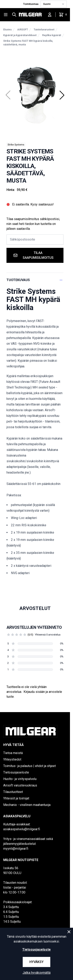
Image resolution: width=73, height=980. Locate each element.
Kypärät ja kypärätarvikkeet (20, 35)
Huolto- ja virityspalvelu (20, 779)
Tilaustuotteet (13, 792)
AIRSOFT (23, 29)
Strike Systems (16, 145)
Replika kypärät (52, 35)
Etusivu (7, 29)
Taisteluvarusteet (44, 29)
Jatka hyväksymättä (36, 973)
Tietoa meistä (13, 753)
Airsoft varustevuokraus (20, 785)
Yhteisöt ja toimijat (16, 798)
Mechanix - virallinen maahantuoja (27, 805)
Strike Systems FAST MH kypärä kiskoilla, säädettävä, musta (28, 43)
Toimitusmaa (31, 4)
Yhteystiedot (12, 759)
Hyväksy (36, 962)
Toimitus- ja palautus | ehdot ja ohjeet (30, 766)
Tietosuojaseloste (16, 772)
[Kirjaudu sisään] (50, 15)
